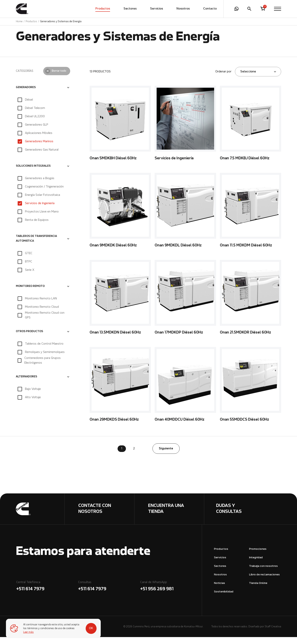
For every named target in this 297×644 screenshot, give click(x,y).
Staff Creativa (273, 634)
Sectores (130, 9)
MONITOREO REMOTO (30, 293)
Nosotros (183, 9)
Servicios (157, 9)
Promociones (258, 556)
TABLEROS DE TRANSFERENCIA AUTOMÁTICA (36, 246)
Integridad (256, 565)
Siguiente (166, 456)
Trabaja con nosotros (263, 573)
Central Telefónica (47, 594)
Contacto (210, 9)
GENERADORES (26, 94)
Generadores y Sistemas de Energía (61, 22)
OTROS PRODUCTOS (29, 339)
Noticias (219, 590)
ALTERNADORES (26, 384)
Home (19, 22)
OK (90, 627)
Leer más (29, 632)
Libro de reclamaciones (264, 582)
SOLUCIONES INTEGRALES (33, 173)
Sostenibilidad (224, 599)
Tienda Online (258, 590)
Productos (103, 9)
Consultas (109, 594)
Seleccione (248, 79)
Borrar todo (59, 78)
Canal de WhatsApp (171, 594)
